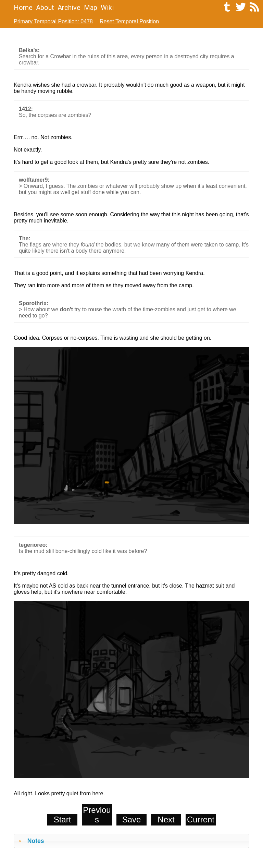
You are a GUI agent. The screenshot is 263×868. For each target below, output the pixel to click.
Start (62, 819)
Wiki (107, 8)
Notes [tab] (31, 841)
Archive (69, 8)
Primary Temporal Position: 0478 (53, 21)
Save (132, 819)
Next (166, 819)
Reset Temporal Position (129, 21)
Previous (97, 815)
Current (201, 819)
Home (23, 8)
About (45, 8)
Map (91, 8)
